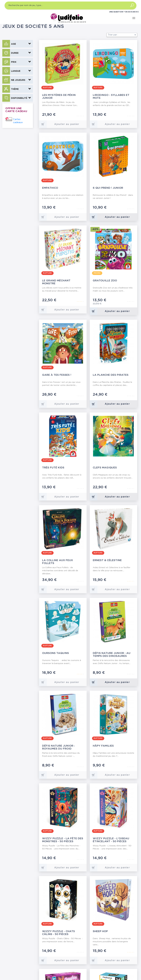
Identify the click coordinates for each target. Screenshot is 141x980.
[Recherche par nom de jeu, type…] (70, 6)
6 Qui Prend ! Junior (108, 188)
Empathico (50, 188)
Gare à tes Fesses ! (57, 375)
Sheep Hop (100, 931)
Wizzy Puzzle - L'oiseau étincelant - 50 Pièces (111, 840)
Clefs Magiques (105, 468)
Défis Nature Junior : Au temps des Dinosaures (112, 655)
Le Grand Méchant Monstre (56, 282)
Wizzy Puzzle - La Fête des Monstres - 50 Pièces (63, 840)
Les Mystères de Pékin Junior (59, 97)
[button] (18, 44)
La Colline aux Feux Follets (57, 562)
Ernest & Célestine (107, 560)
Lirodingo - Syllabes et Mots (111, 97)
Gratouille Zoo (105, 281)
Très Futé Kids (53, 468)
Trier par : (122, 35)
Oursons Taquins (55, 653)
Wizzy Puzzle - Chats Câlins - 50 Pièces (58, 933)
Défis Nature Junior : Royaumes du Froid (58, 747)
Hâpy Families (103, 746)
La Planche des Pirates (111, 375)
